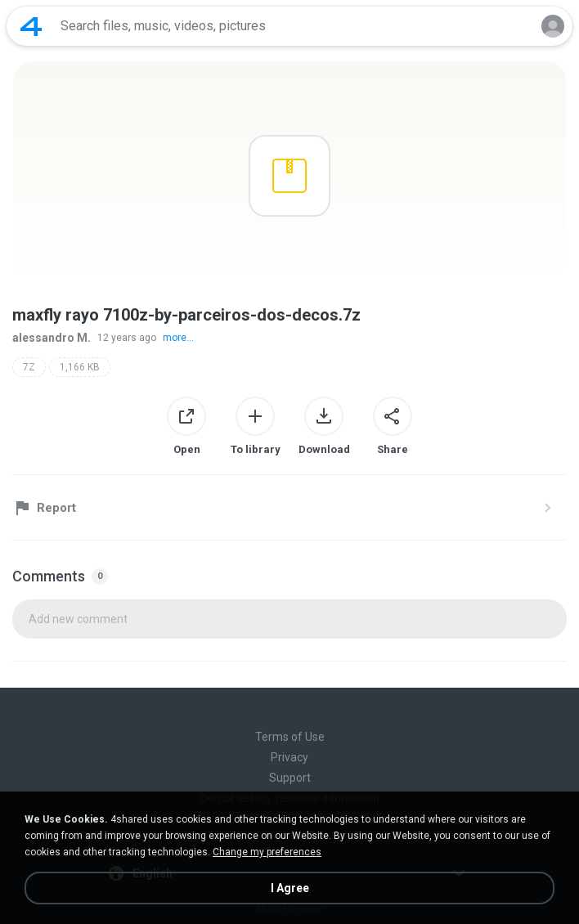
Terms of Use (290, 737)
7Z (29, 367)
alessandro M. (52, 338)
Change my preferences (267, 852)
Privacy (289, 757)
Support (290, 778)
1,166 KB (80, 367)
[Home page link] (31, 26)
